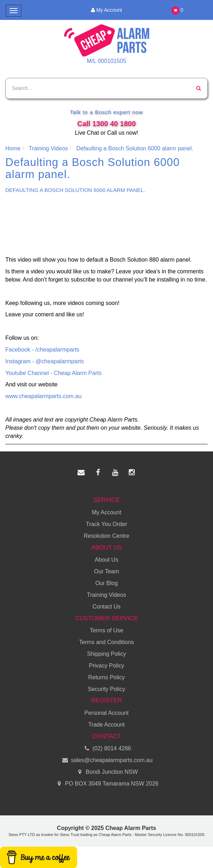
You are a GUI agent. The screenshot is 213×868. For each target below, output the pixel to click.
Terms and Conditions (106, 642)
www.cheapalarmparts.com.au (43, 396)
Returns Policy (106, 677)
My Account (106, 10)
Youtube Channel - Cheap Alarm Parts (54, 373)
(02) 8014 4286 (107, 749)
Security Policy (106, 689)
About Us (107, 560)
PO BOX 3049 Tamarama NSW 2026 (106, 784)
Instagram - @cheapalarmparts (45, 361)
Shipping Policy (106, 654)
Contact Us (106, 607)
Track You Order (107, 524)
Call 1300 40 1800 (106, 124)
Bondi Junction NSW (106, 772)
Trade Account (106, 725)
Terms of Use (106, 630)
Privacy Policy (107, 666)
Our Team (107, 571)
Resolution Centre (106, 536)
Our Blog (106, 583)
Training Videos (106, 595)
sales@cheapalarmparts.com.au (106, 760)
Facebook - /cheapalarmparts (42, 350)
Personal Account (106, 713)
